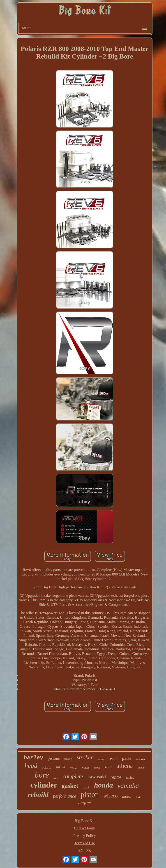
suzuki (60, 767)
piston (90, 795)
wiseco (111, 796)
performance (65, 796)
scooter (101, 760)
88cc (56, 778)
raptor (116, 777)
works (85, 768)
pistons (54, 758)
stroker (85, 757)
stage (68, 759)
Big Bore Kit (85, 821)
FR (89, 850)
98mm (141, 768)
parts (127, 758)
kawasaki (97, 777)
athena (125, 766)
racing (130, 778)
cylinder (44, 785)
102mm (73, 768)
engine (85, 803)
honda (104, 785)
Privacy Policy (85, 836)
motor (127, 796)
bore (42, 775)
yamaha (128, 785)
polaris (46, 767)
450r (108, 767)
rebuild (38, 795)
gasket (70, 786)
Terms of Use (84, 843)
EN (81, 850)
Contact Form (85, 828)
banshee (141, 759)
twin (139, 797)
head (31, 766)
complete (73, 776)
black (86, 787)
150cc (97, 768)
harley (33, 758)
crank (113, 759)
